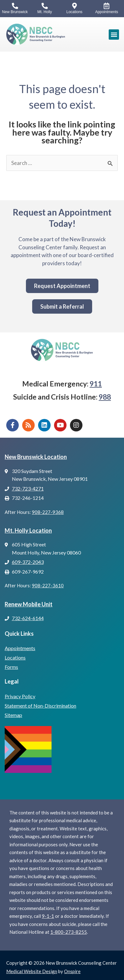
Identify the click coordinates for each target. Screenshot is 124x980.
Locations (15, 657)
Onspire (72, 971)
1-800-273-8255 (69, 932)
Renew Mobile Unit (29, 604)
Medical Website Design (32, 971)
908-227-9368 (48, 512)
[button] (114, 35)
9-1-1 (48, 916)
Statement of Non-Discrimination (40, 706)
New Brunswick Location (36, 457)
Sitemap (13, 715)
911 (96, 384)
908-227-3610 (48, 585)
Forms (11, 667)
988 (105, 397)
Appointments (20, 648)
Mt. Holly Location (28, 530)
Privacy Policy (20, 696)
